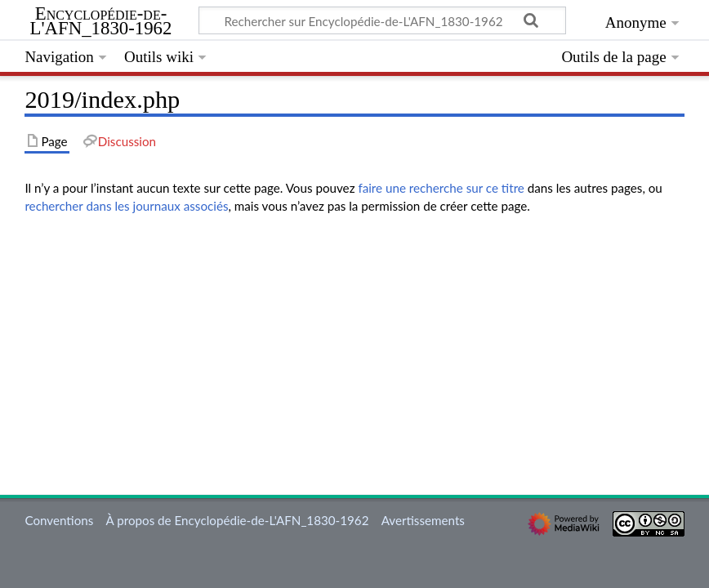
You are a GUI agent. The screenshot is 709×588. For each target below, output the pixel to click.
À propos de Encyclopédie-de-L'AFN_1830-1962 (238, 520)
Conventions (59, 520)
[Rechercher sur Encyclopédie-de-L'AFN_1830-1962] (382, 20)
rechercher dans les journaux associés (126, 206)
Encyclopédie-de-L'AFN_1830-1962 (101, 21)
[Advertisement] (354, 342)
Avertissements (423, 520)
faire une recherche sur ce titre (441, 188)
